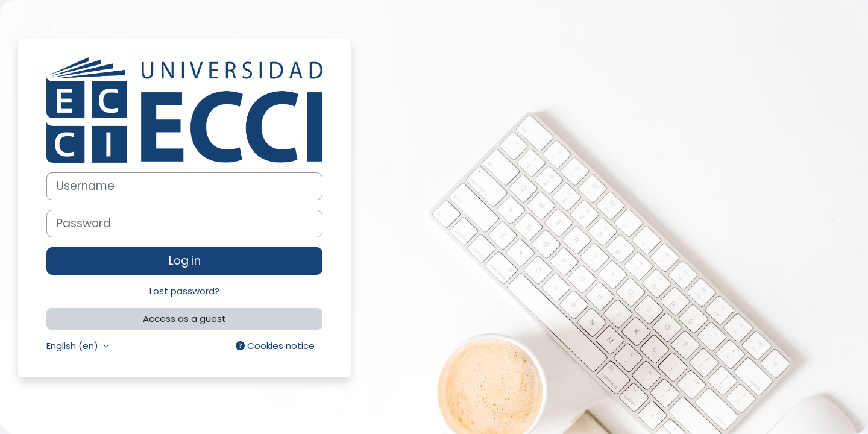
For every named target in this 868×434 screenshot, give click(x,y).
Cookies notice (275, 346)
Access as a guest (184, 319)
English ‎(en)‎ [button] (74, 346)
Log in (185, 261)
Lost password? (184, 291)
